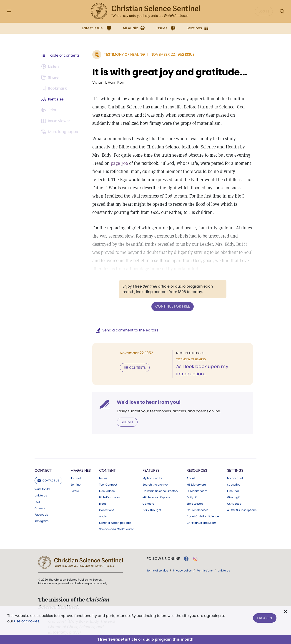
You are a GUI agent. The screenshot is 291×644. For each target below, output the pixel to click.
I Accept (265, 618)
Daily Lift (192, 497)
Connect (43, 470)
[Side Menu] (9, 11)
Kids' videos (107, 491)
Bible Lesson (195, 504)
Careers (40, 508)
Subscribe (234, 484)
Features (151, 470)
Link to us (41, 495)
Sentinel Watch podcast (115, 523)
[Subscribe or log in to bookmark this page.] (54, 88)
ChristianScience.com (201, 523)
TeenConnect (108, 484)
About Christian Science (203, 516)
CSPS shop (234, 504)
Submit (126, 422)
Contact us (48, 480)
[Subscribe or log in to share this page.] (51, 77)
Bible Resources (109, 497)
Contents (134, 367)
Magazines (81, 470)
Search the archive (155, 484)
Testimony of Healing (124, 54)
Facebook (41, 514)
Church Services (197, 510)
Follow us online (163, 559)
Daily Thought (152, 510)
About (191, 478)
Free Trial (233, 491)
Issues (103, 478)
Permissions (205, 570)
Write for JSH (43, 489)
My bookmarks (152, 478)
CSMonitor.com (197, 491)
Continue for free (172, 306)
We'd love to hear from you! (148, 402)
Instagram (41, 521)
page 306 (116, 163)
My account (235, 478)
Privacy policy (182, 570)
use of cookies (27, 621)
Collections (107, 510)
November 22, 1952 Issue (172, 54)
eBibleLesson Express (156, 497)
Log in (264, 11)
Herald (75, 491)
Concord (148, 504)
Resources (197, 470)
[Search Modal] (282, 11)
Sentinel (76, 484)
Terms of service (157, 570)
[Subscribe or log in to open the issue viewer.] (56, 121)
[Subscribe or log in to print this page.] (50, 110)
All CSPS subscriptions (242, 510)
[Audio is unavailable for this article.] (51, 66)
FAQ (37, 502)
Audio (103, 516)
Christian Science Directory (160, 491)
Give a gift (234, 497)
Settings (235, 470)
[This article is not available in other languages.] (60, 132)
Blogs (103, 504)
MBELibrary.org (196, 484)
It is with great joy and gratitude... (169, 72)
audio (117, 529)
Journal (76, 478)
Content (107, 470)
